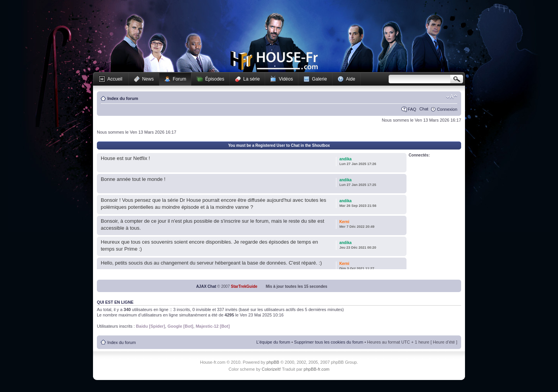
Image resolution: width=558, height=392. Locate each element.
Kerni (344, 222)
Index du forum (123, 98)
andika (346, 159)
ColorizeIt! (271, 369)
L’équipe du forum (273, 342)
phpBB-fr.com (317, 369)
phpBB (273, 362)
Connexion (447, 109)
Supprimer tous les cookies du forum (329, 342)
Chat (424, 109)
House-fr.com (274, 61)
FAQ (412, 109)
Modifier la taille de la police (452, 97)
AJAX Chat (206, 286)
